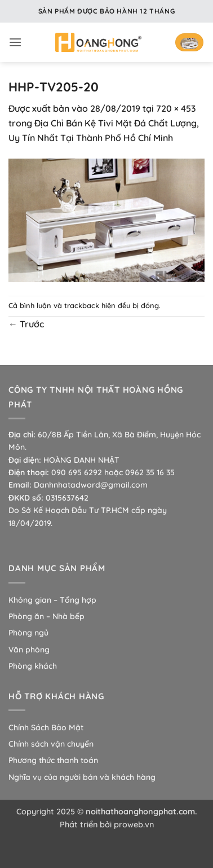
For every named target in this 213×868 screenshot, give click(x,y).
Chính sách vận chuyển (51, 744)
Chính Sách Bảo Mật (46, 727)
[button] (15, 42)
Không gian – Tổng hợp (52, 600)
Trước (26, 324)
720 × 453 (176, 108)
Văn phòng (29, 650)
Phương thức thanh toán (53, 760)
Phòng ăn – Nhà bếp (46, 616)
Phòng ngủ (28, 633)
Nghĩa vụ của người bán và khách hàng (82, 777)
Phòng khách (33, 666)
